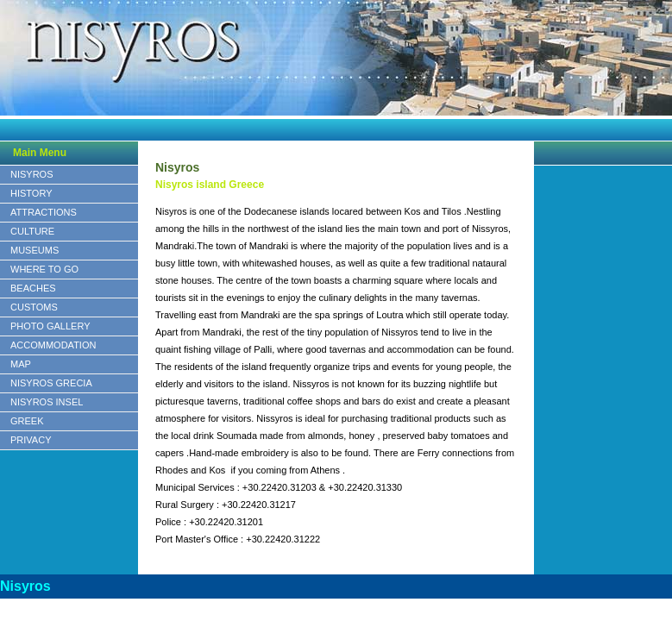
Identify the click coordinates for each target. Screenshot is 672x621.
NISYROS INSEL (47, 402)
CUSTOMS (34, 307)
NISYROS (32, 174)
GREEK (27, 421)
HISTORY (31, 193)
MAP (21, 364)
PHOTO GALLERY (50, 326)
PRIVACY (31, 440)
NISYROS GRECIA (51, 383)
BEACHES (33, 288)
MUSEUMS (35, 250)
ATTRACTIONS (44, 212)
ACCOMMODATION (53, 345)
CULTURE (32, 231)
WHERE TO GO (44, 269)
